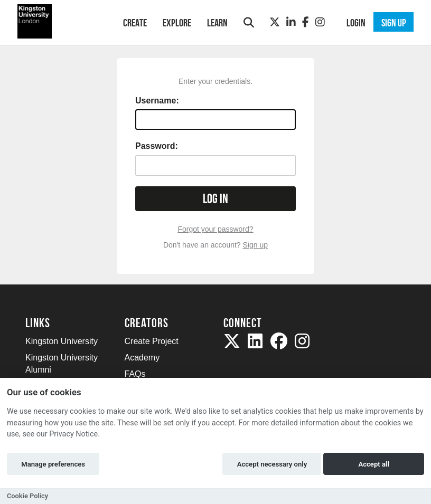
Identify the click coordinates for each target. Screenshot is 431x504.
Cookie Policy (27, 496)
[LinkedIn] (291, 22)
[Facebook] (306, 22)
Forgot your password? (215, 229)
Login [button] (356, 23)
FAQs (135, 374)
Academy (142, 358)
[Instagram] (320, 22)
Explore (177, 23)
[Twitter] (275, 22)
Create (135, 23)
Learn (217, 23)
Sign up (255, 245)
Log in (215, 199)
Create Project (152, 341)
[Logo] (60, 21)
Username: (157, 101)
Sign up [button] (394, 23)
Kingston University (62, 341)
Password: (157, 146)
